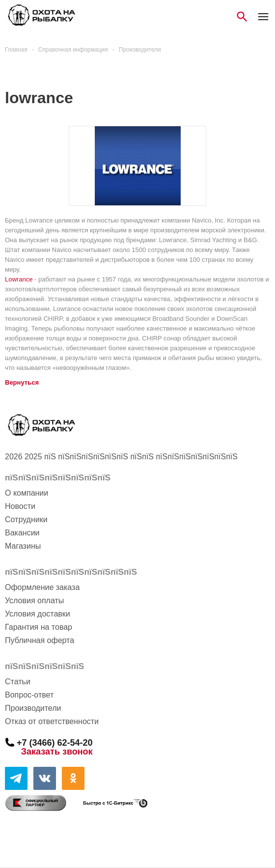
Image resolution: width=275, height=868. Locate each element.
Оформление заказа (42, 587)
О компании (27, 493)
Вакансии (22, 533)
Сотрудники (26, 519)
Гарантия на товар (39, 627)
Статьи (18, 682)
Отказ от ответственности (52, 721)
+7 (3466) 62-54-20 (55, 742)
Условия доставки (38, 614)
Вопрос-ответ (29, 695)
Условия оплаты (34, 601)
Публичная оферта (40, 640)
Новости (20, 506)
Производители (33, 708)
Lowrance (19, 279)
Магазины (23, 546)
